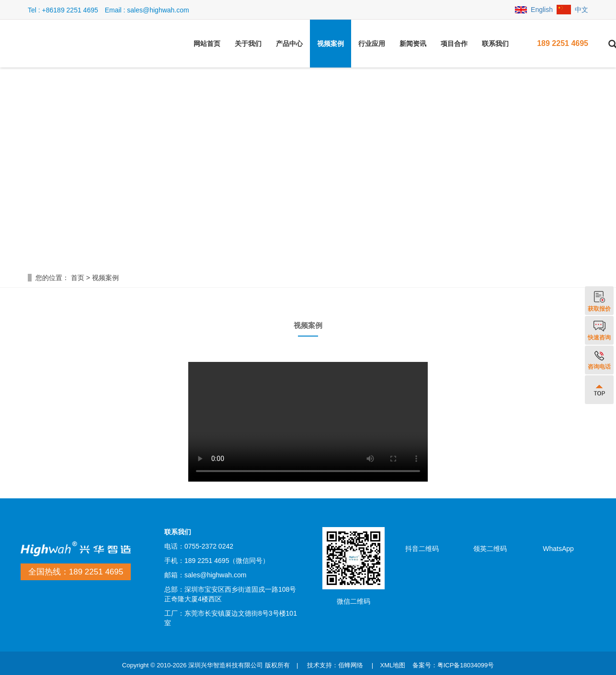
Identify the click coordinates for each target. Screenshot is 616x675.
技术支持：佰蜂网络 (335, 665)
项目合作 (454, 44)
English (534, 10)
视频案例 (331, 44)
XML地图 (393, 665)
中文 (572, 10)
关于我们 (248, 44)
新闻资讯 (413, 44)
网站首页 (207, 44)
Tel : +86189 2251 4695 (63, 10)
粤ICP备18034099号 (466, 665)
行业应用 (372, 44)
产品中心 (289, 44)
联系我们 (495, 44)
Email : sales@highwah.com (147, 10)
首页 (78, 278)
